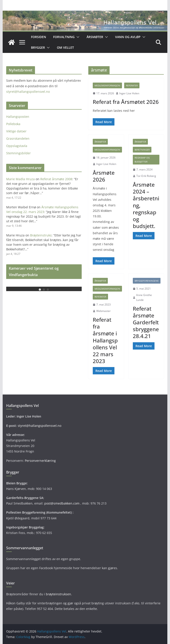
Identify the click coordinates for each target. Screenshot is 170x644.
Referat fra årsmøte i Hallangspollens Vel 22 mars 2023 (105, 340)
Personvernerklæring (40, 461)
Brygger (38, 47)
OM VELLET (65, 47)
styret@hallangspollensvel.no (28, 92)
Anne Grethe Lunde (144, 297)
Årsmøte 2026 (104, 176)
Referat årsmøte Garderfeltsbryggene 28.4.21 (146, 322)
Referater (132, 85)
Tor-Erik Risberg (146, 176)
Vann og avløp (128, 37)
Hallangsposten (18, 117)
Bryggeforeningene (147, 281)
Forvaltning (64, 37)
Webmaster (103, 311)
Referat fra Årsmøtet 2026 (126, 102)
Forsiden (39, 37)
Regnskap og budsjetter (142, 160)
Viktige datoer (16, 131)
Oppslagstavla (17, 146)
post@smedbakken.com (62, 503)
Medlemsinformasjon (107, 85)
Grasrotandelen (18, 138)
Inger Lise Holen (129, 93)
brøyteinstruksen (58, 594)
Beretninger (142, 150)
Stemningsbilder (18, 153)
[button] (77, 37)
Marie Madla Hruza (20, 179)
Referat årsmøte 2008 (56, 179)
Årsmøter (95, 37)
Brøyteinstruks (41, 235)
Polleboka (13, 124)
